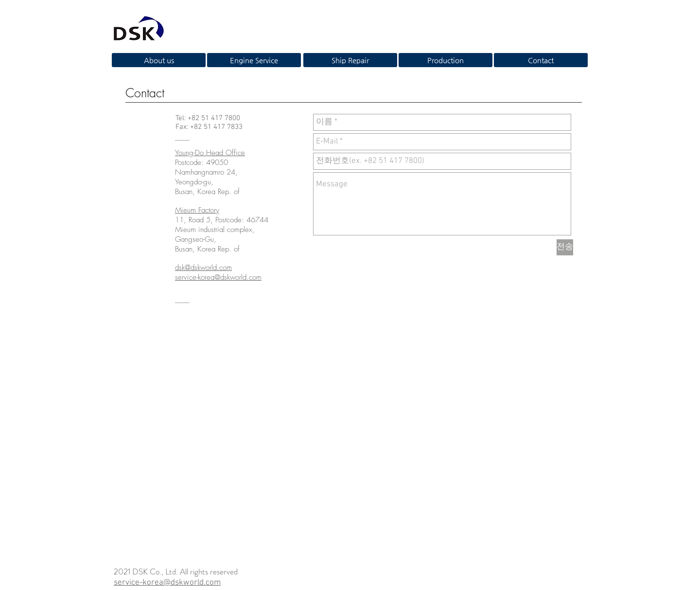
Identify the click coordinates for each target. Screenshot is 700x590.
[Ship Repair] (350, 60)
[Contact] (541, 60)
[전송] (565, 247)
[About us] (159, 60)
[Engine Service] (254, 60)
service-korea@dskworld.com (167, 583)
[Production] (446, 60)
